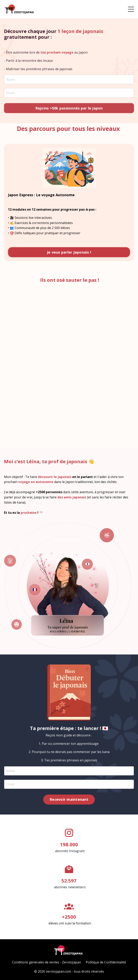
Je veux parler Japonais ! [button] (69, 252)
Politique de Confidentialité (106, 962)
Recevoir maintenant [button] (69, 799)
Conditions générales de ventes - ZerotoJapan (46, 962)
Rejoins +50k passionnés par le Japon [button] (69, 108)
